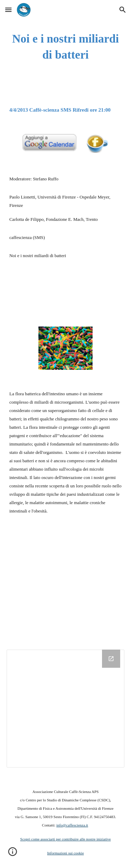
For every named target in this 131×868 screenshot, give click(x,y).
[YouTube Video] (66, 584)
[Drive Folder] (66, 709)
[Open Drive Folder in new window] (111, 659)
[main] (66, 47)
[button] (8, 10)
